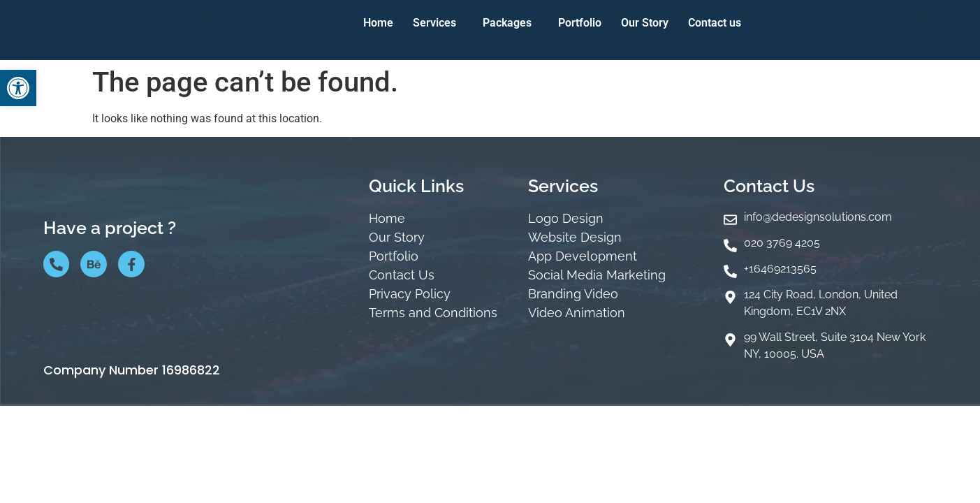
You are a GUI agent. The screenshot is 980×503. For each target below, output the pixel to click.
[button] (18, 88)
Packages (507, 23)
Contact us (715, 23)
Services (434, 23)
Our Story (645, 23)
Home (378, 23)
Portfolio (580, 23)
